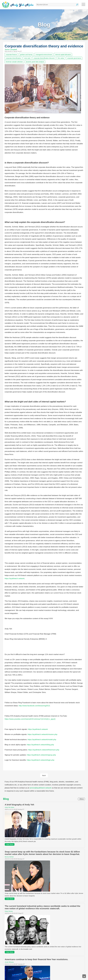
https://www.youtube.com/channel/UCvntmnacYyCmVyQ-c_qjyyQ (30, 719)
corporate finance (11, 55)
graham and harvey (26, 55)
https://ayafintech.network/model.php (42, 740)
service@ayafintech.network (40, 788)
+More (81, 799)
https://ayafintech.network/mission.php (42, 734)
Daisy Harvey (9, 911)
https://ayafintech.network (15, 579)
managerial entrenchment (44, 55)
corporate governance (74, 58)
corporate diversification (13, 58)
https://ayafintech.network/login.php (41, 760)
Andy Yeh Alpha (9, 807)
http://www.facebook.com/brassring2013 (34, 706)
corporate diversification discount (44, 58)
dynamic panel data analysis (35, 62)
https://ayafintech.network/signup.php (41, 755)
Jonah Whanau (9, 962)
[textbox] (57, 5)
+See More (10, 844)
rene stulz (27, 58)
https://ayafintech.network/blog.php (40, 745)
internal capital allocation (63, 55)
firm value (61, 58)
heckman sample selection (14, 62)
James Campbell (11, 49)
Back (44, 775)
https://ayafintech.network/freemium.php (44, 750)
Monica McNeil (9, 857)
